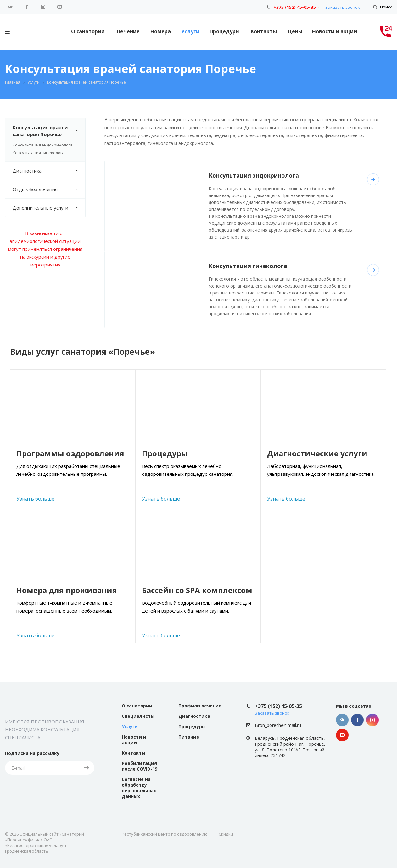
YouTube (59, 7)
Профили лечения (200, 706)
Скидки (226, 834)
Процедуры (225, 31)
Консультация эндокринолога (43, 145)
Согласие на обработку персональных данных (139, 788)
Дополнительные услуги (49, 208)
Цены (295, 31)
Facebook (27, 7)
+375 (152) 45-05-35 (295, 7)
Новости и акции (335, 31)
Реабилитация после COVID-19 (140, 766)
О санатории (88, 31)
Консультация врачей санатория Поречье (49, 131)
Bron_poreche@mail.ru (278, 725)
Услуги (190, 31)
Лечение (128, 31)
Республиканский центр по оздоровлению (165, 834)
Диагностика (49, 171)
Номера (161, 31)
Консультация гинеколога (39, 153)
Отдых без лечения (49, 189)
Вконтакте (10, 7)
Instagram (43, 7)
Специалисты (138, 716)
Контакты (264, 31)
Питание (189, 737)
